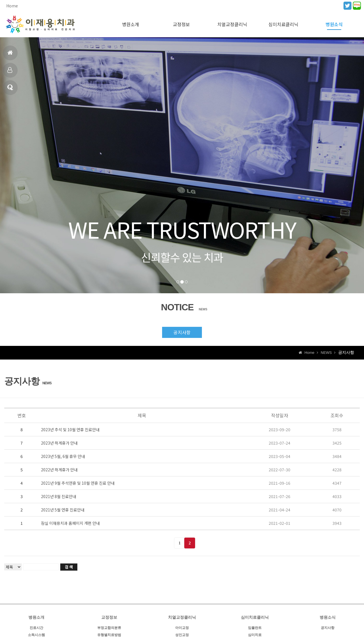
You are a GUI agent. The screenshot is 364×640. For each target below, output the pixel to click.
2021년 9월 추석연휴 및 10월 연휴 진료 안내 (78, 483)
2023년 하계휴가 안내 (59, 443)
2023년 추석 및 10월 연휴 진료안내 (70, 430)
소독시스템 (36, 635)
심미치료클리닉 (283, 24)
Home (12, 6)
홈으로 (10, 55)
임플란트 (255, 628)
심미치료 (255, 635)
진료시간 (10, 72)
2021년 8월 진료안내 (59, 496)
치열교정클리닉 (232, 24)
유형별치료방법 (109, 635)
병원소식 (10, 90)
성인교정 (182, 635)
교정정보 (181, 24)
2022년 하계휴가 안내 (59, 470)
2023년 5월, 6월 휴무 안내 (63, 456)
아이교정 (182, 628)
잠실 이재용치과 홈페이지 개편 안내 (70, 523)
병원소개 (131, 24)
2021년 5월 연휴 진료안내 (63, 510)
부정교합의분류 (109, 628)
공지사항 (182, 332)
